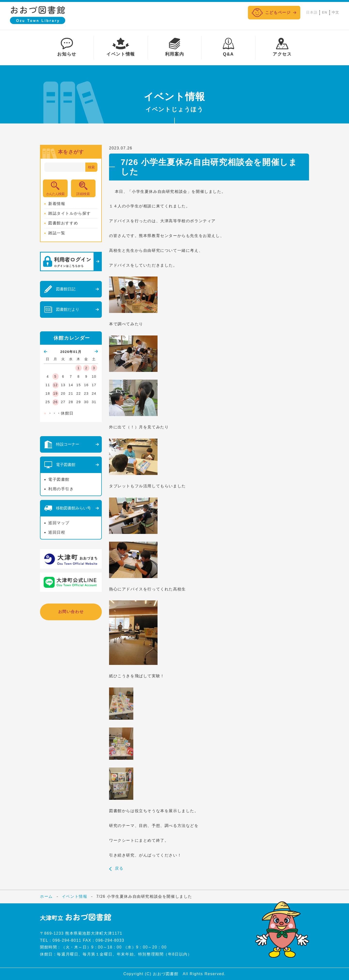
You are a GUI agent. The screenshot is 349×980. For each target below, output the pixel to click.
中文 (336, 12)
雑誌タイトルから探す (70, 213)
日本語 (312, 12)
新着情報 (57, 204)
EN (325, 12)
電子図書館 (59, 479)
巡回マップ (59, 523)
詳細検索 (83, 194)
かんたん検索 (55, 194)
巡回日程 (57, 532)
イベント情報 (75, 896)
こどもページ (271, 13)
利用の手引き (61, 489)
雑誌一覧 (57, 233)
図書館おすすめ (63, 223)
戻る (119, 868)
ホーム (46, 896)
